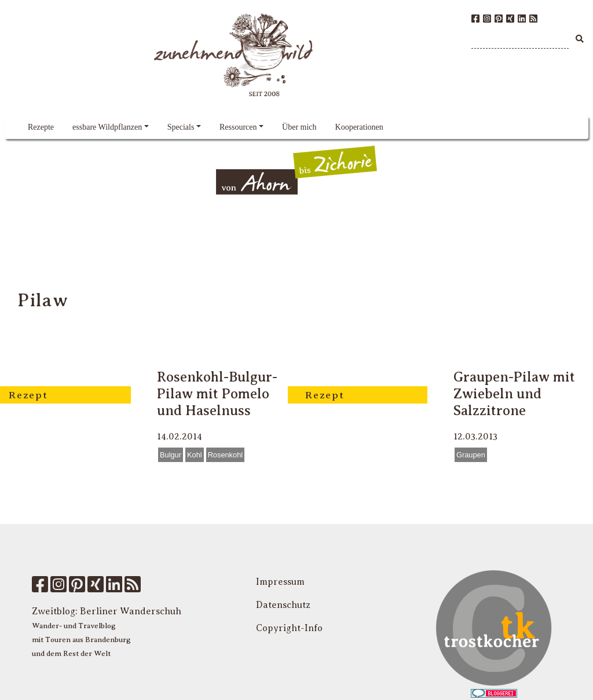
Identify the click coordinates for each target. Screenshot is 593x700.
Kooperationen (359, 127)
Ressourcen (238, 127)
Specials (181, 127)
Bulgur (171, 455)
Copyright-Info (289, 628)
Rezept (28, 395)
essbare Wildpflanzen (107, 127)
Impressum (280, 582)
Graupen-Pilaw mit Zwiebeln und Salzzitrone (514, 394)
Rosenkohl (225, 455)
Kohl (195, 455)
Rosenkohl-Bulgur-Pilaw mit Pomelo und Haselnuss (217, 394)
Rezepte (41, 127)
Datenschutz (283, 605)
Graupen (471, 455)
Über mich (299, 127)
